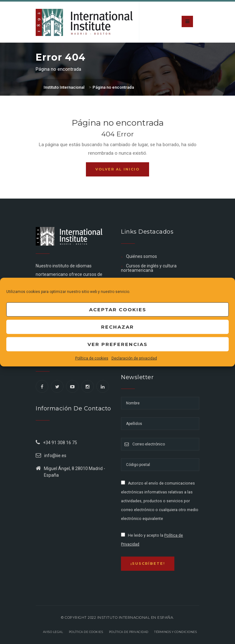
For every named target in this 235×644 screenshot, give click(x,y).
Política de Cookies (86, 632)
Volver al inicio (117, 169)
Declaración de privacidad (134, 358)
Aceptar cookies (118, 309)
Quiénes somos (142, 256)
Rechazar (117, 327)
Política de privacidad (129, 632)
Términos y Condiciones (175, 632)
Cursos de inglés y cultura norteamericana (149, 268)
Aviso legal (53, 632)
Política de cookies (92, 358)
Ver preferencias (117, 344)
